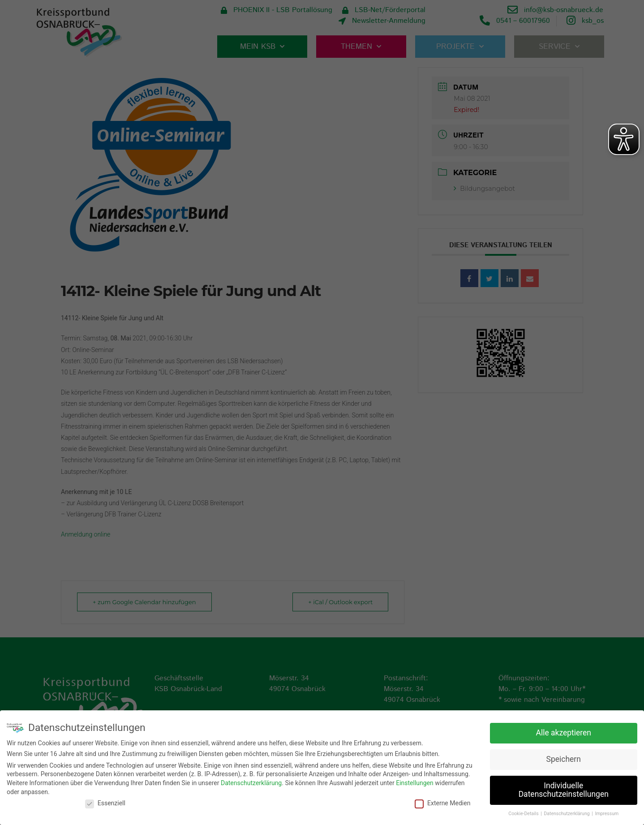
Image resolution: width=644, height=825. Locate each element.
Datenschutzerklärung (251, 782)
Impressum (607, 813)
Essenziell (105, 802)
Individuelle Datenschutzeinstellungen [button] (564, 789)
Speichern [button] (564, 758)
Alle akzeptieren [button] (563, 731)
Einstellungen (415, 782)
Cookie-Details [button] (524, 813)
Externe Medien (442, 802)
